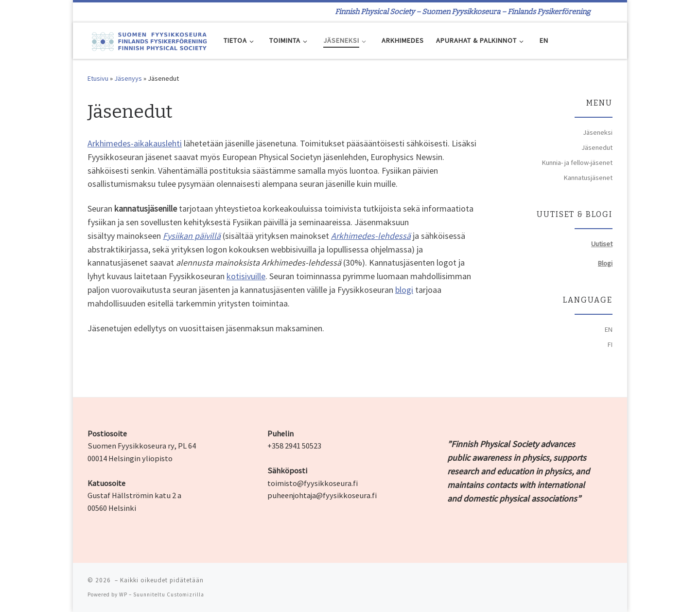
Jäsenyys (128, 78)
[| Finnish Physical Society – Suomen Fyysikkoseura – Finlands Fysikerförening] (148, 40)
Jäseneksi (598, 132)
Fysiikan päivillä (192, 236)
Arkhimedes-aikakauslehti (135, 143)
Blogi (605, 263)
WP (123, 594)
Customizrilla (185, 594)
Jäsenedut (597, 147)
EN (609, 329)
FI (610, 344)
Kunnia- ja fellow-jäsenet (577, 162)
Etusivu (98, 78)
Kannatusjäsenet (588, 178)
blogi (404, 290)
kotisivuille (246, 276)
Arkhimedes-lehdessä (371, 236)
